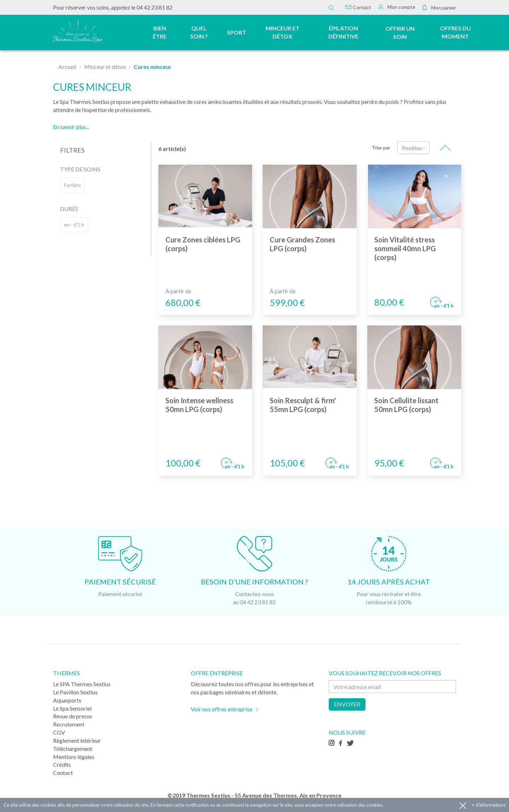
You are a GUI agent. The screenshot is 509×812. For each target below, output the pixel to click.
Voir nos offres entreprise (222, 709)
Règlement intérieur (77, 740)
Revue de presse (72, 716)
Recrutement (69, 724)
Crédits (62, 764)
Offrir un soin (400, 33)
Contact (358, 7)
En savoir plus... (71, 127)
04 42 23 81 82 (154, 7)
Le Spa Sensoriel (72, 708)
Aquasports (67, 700)
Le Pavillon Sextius (75, 692)
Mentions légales (74, 757)
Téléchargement (73, 749)
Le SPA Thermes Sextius (82, 684)
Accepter (463, 805)
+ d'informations (489, 805)
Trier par (381, 148)
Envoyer (347, 704)
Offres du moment (455, 32)
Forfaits (72, 185)
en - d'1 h (74, 225)
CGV (59, 732)
